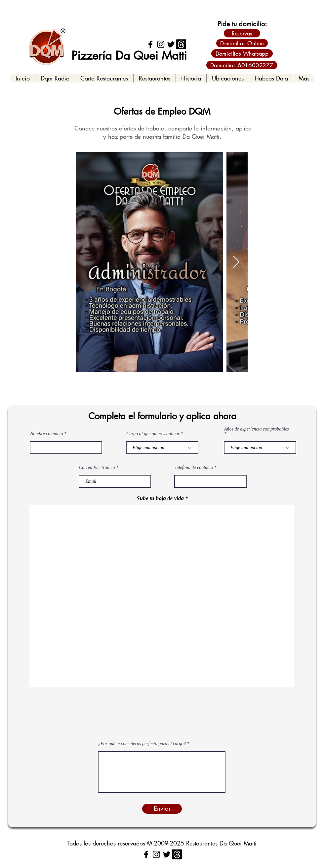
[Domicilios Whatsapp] (242, 53)
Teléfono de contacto (194, 468)
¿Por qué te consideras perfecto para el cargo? (142, 744)
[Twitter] (171, 44)
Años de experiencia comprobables (257, 429)
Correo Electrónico (97, 468)
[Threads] (181, 44)
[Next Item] (236, 262)
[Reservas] (242, 33)
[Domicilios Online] (242, 43)
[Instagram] (161, 44)
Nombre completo (46, 434)
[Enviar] (162, 809)
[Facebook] (150, 44)
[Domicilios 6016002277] (242, 65)
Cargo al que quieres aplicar (153, 434)
